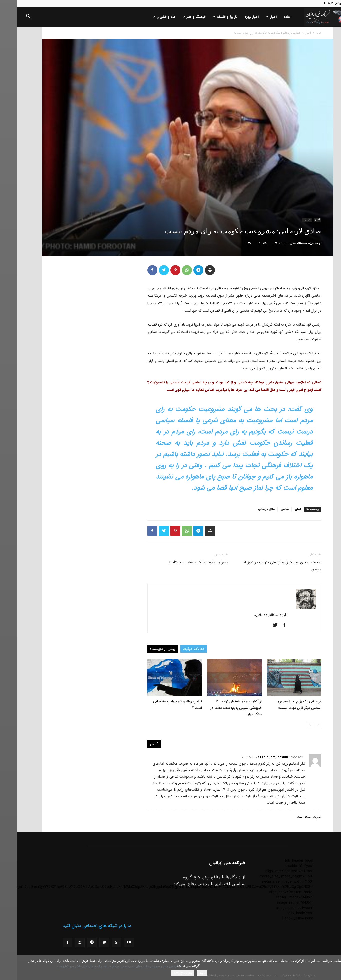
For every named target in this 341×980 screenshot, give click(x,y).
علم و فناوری (147, 17)
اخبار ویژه (234, 17)
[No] (335, 967)
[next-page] (293, 725)
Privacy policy (165, 973)
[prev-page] (301, 725)
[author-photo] (289, 608)
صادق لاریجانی (249, 509)
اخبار (254, 17)
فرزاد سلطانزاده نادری (284, 243)
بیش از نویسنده (145, 649)
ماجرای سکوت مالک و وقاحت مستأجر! (181, 562)
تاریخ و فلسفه (208, 17)
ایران (281, 509)
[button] (11, 17)
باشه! (185, 973)
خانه (270, 17)
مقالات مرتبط (176, 649)
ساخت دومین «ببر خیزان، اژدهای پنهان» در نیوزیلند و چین (264, 566)
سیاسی (290, 220)
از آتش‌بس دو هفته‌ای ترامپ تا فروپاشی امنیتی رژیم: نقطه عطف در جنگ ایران (219, 708)
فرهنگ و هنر (177, 17)
